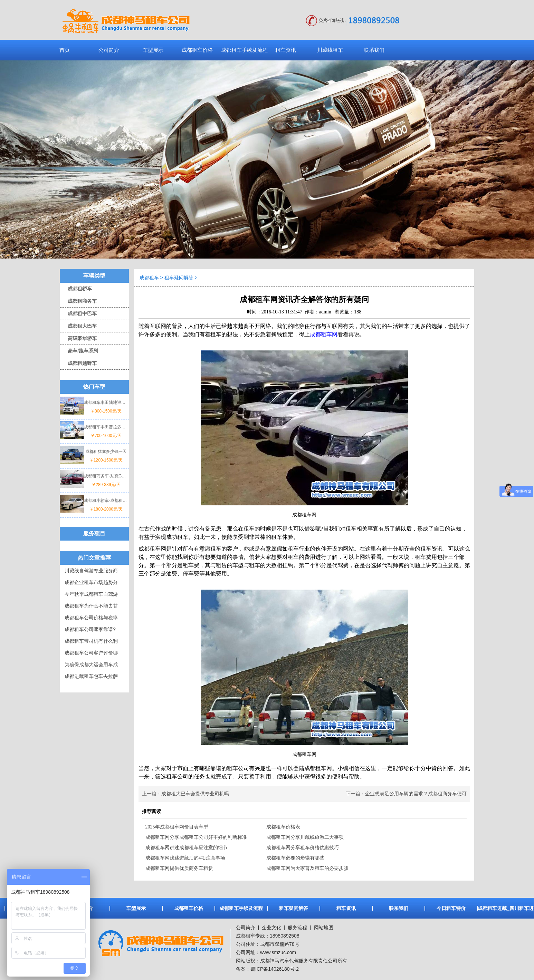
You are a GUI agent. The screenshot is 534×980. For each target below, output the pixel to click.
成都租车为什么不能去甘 (91, 606)
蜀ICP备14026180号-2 (275, 969)
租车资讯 (286, 50)
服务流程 (297, 928)
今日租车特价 (451, 908)
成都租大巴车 (78, 326)
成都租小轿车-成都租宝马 (106, 501)
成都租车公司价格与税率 (91, 618)
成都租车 (149, 278)
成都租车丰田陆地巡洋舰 (106, 402)
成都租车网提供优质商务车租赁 (179, 868)
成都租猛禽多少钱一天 (106, 452)
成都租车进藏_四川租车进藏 (504, 908)
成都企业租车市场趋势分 (91, 582)
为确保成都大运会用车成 (91, 664)
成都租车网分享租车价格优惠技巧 (303, 848)
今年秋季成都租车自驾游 (91, 594)
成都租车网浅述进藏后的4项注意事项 (185, 858)
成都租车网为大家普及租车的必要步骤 (307, 868)
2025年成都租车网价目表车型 (177, 827)
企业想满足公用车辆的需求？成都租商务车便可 (416, 794)
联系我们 (374, 50)
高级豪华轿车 (78, 338)
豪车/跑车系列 (79, 351)
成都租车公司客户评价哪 (91, 653)
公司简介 (109, 50)
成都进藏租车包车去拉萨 (91, 676)
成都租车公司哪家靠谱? (90, 629)
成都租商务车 (78, 301)
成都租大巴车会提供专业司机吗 (195, 794)
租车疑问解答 (179, 278)
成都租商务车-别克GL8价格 (106, 476)
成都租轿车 (76, 289)
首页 (65, 50)
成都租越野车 (78, 363)
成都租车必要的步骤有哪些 (295, 858)
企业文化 (271, 928)
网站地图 (324, 928)
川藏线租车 (330, 50)
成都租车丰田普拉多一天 (106, 427)
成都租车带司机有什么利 (91, 641)
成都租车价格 (197, 50)
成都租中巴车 (78, 313)
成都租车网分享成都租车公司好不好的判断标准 (196, 837)
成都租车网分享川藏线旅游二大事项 (305, 837)
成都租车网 (324, 334)
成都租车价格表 (283, 827)
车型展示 (153, 50)
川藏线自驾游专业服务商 (91, 571)
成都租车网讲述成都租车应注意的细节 (187, 848)
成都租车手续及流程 (244, 50)
